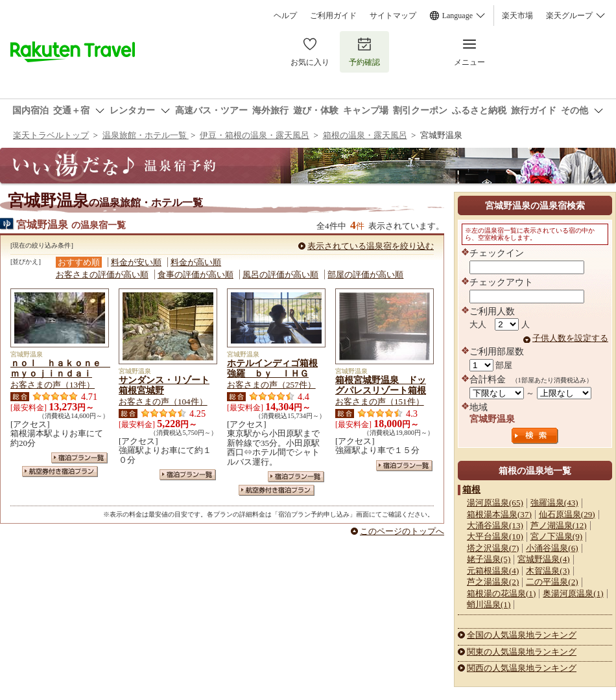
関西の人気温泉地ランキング (522, 668)
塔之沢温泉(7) (493, 548)
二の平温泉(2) (552, 582)
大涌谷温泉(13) (495, 525)
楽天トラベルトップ (51, 135)
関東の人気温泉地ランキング (522, 652)
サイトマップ (393, 16)
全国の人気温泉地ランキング (522, 635)
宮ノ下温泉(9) (556, 536)
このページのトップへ (402, 531)
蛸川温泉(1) (489, 604)
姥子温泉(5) (489, 559)
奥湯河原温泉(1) (573, 593)
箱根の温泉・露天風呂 (365, 135)
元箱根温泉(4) (493, 571)
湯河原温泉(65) (495, 503)
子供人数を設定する (570, 338)
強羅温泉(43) (554, 503)
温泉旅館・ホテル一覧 (146, 135)
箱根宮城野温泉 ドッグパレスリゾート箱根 (381, 385)
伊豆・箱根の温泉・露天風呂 (255, 135)
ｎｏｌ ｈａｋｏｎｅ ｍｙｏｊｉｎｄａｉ (60, 368)
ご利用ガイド (333, 16)
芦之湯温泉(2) (493, 582)
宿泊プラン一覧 (79, 458)
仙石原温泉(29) (567, 514)
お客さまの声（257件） (271, 385)
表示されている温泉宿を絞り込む (371, 246)
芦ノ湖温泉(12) (559, 525)
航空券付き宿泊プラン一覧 (60, 472)
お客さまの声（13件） (53, 385)
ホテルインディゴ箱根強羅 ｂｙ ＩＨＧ (272, 368)
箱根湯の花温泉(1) (501, 593)
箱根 (471, 489)
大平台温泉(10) (495, 536)
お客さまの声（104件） (163, 402)
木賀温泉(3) (548, 571)
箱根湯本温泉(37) (499, 514)
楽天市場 (517, 16)
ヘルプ (285, 16)
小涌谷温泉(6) (552, 548)
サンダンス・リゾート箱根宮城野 (164, 385)
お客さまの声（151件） (380, 402)
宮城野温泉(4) (543, 559)
